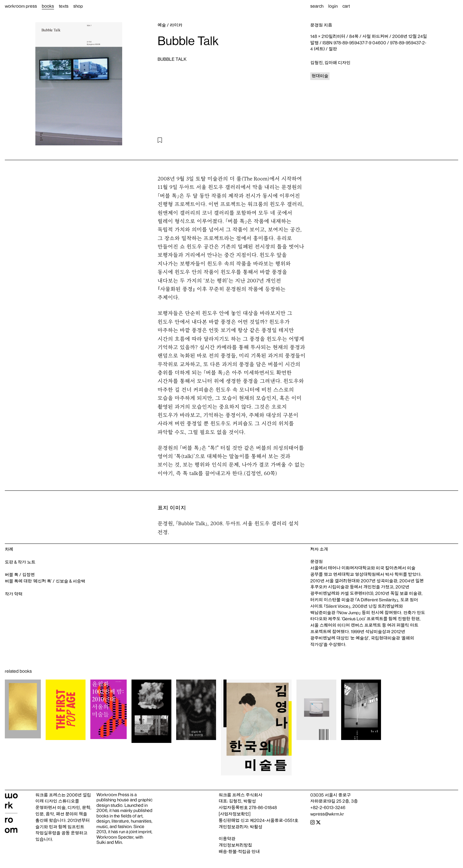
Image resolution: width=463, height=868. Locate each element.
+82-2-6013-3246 (328, 808)
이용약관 (227, 839)
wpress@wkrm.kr (327, 814)
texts (64, 6)
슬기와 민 (44, 827)
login (333, 6)
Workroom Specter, (115, 837)
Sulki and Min (109, 842)
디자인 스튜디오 (60, 801)
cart (346, 6)
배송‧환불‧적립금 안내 (239, 852)
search (317, 6)
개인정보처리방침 (235, 845)
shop (78, 6)
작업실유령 (46, 833)
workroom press (21, 6)
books (48, 6)
